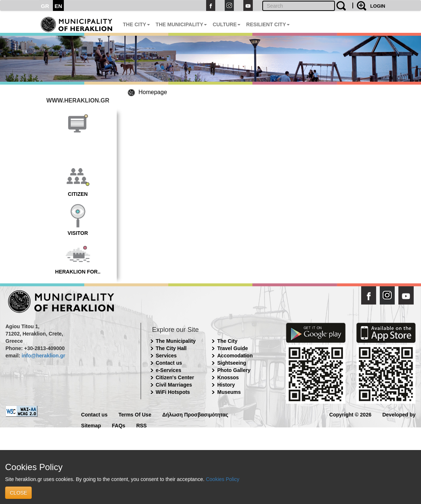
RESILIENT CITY (268, 24)
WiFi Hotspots (173, 392)
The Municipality (176, 341)
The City (227, 341)
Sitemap (91, 425)
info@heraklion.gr (43, 356)
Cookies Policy (223, 479)
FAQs (119, 425)
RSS (141, 425)
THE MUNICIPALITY (181, 24)
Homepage (153, 92)
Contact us (169, 363)
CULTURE (227, 24)
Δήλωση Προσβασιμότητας (195, 414)
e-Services (169, 370)
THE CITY (136, 24)
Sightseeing (231, 363)
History (226, 385)
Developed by (399, 414)
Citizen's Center (175, 377)
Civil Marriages (174, 385)
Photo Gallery (234, 370)
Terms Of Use (135, 414)
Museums (229, 392)
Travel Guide (232, 348)
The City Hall (171, 348)
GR (45, 6)
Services (166, 356)
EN (59, 6)
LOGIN (378, 6)
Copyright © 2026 (350, 414)
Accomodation (235, 356)
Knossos (228, 377)
